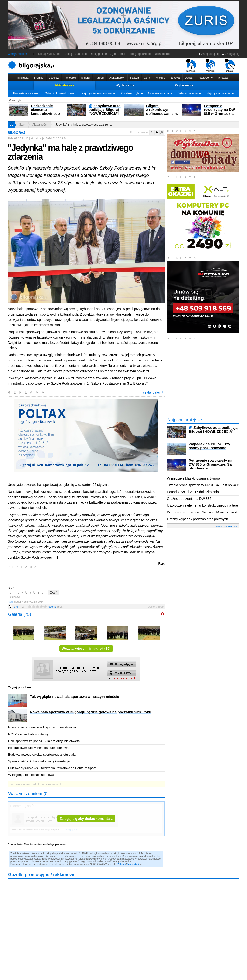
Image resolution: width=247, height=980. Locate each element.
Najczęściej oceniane (220, 93)
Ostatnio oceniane (189, 93)
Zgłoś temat (118, 54)
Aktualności (64, 85)
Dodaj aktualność (75, 54)
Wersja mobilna (18, 54)
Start (22, 125)
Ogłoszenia (184, 85)
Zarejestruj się (209, 54)
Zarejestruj (133, 864)
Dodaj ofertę (162, 54)
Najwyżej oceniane (160, 93)
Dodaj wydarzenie (50, 54)
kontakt (230, 65)
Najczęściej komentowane (98, 93)
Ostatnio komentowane (59, 93)
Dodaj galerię (98, 54)
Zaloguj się (231, 54)
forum (19, 607)
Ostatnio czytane (132, 93)
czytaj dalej (153, 392)
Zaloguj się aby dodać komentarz (86, 819)
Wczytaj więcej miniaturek (86, 649)
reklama (210, 65)
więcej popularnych (227, 526)
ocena (56, 607)
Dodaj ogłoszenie (140, 54)
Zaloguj (122, 864)
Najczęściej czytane (26, 93)
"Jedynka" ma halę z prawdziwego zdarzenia (83, 125)
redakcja (191, 65)
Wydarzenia (125, 85)
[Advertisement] (64, 577)
